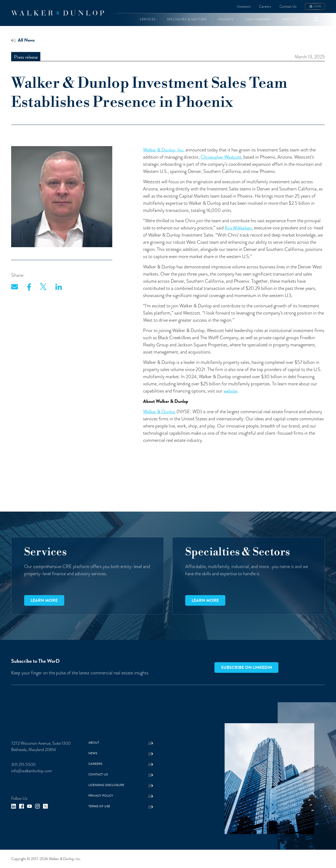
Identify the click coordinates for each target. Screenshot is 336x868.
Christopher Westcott (221, 157)
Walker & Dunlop (159, 411)
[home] (58, 13)
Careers (265, 6)
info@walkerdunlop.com (31, 771)
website (230, 391)
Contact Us (288, 6)
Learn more (44, 600)
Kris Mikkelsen (238, 228)
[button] (148, 19)
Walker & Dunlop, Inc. (164, 150)
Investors (244, 6)
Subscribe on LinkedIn (247, 668)
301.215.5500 (23, 765)
